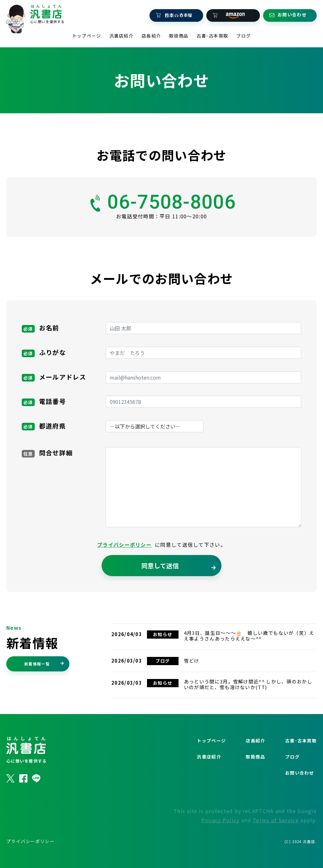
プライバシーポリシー (124, 561)
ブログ (244, 33)
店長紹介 (151, 33)
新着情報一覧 (44, 679)
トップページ (87, 33)
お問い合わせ (300, 788)
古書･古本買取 (212, 33)
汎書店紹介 (122, 33)
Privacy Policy (220, 836)
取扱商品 (179, 33)
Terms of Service (276, 836)
